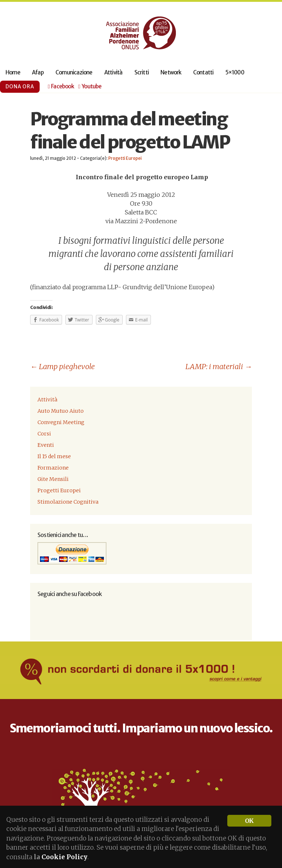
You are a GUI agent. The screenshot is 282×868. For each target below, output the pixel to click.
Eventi (46, 445)
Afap (38, 72)
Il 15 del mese (54, 456)
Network (171, 72)
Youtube (90, 87)
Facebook (61, 87)
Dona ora (20, 87)
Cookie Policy (64, 857)
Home (13, 72)
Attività (113, 72)
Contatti (203, 72)
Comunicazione (74, 72)
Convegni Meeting (61, 422)
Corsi (44, 434)
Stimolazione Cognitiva (68, 502)
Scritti (142, 72)
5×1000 (235, 72)
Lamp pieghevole (62, 366)
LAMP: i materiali (219, 366)
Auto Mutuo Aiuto (61, 411)
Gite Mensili (53, 479)
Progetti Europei (125, 158)
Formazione (53, 468)
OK (249, 821)
